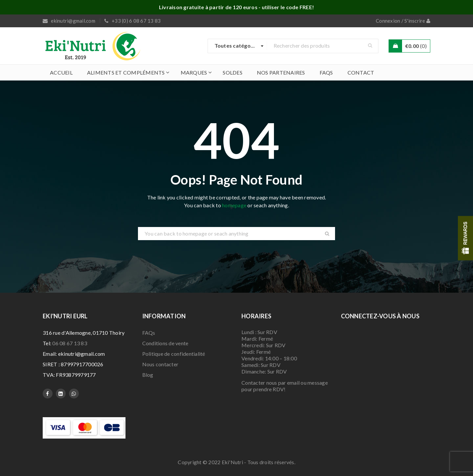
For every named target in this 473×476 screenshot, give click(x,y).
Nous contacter (160, 364)
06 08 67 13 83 (70, 343)
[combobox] (237, 46)
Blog (148, 375)
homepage (234, 205)
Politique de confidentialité (174, 354)
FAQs (149, 333)
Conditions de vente (165, 343)
